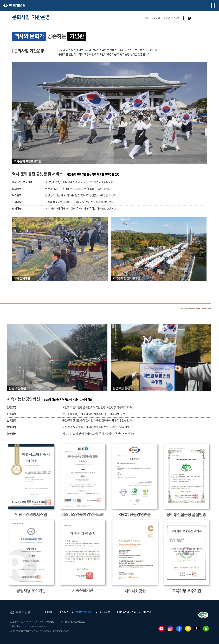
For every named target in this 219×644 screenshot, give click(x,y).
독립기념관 (15, 6)
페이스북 (179, 629)
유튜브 (161, 629)
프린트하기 (205, 18)
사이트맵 (147, 612)
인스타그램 (170, 629)
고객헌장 (49, 612)
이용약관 (64, 612)
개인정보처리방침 (84, 612)
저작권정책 (105, 612)
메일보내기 (197, 18)
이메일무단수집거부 (126, 612)
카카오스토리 (188, 629)
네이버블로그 (206, 629)
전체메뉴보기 (213, 6)
